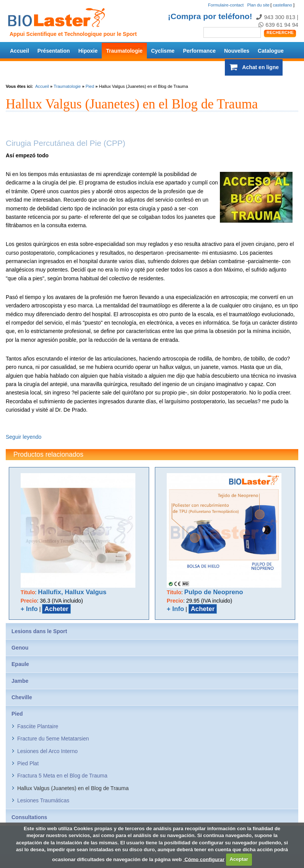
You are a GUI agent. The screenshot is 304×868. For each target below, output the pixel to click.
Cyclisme (163, 51)
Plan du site (258, 5)
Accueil (20, 51)
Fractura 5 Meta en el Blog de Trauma (62, 776)
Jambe (20, 681)
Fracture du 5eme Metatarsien (53, 739)
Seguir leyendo (24, 437)
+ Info (29, 609)
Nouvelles (237, 51)
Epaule (20, 664)
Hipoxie (88, 51)
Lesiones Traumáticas (43, 800)
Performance (199, 51)
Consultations (29, 817)
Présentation (54, 51)
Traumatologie (124, 51)
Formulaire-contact (226, 5)
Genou (20, 648)
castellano (282, 5)
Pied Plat (28, 763)
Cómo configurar (204, 859)
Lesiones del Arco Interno (47, 751)
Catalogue (271, 51)
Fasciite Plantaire (38, 726)
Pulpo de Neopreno (214, 592)
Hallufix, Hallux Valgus (72, 592)
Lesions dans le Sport (39, 631)
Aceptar (239, 859)
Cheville (22, 697)
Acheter (56, 609)
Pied (90, 86)
